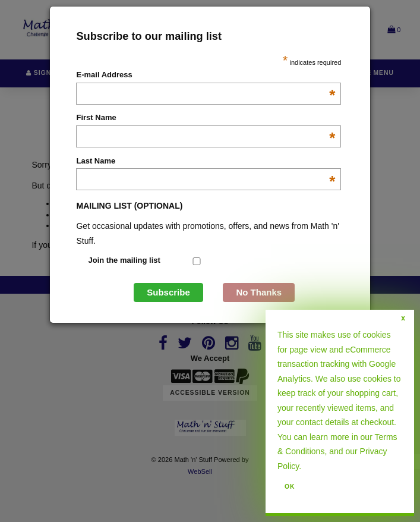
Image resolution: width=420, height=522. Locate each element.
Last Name (206, 162)
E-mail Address (206, 76)
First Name (206, 118)
